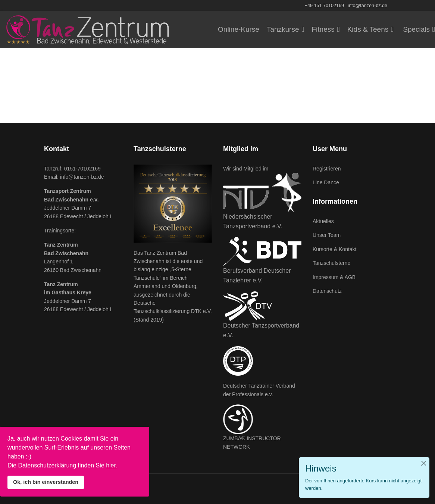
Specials (416, 29)
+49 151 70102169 (324, 6)
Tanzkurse (283, 29)
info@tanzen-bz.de (367, 6)
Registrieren (327, 169)
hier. (112, 465)
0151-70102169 (82, 169)
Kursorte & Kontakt (335, 249)
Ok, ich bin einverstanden (46, 482)
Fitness (323, 29)
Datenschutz (327, 291)
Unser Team (327, 235)
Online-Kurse (239, 29)
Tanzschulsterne (331, 263)
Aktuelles (323, 221)
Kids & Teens (368, 29)
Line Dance (326, 182)
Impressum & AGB (334, 277)
